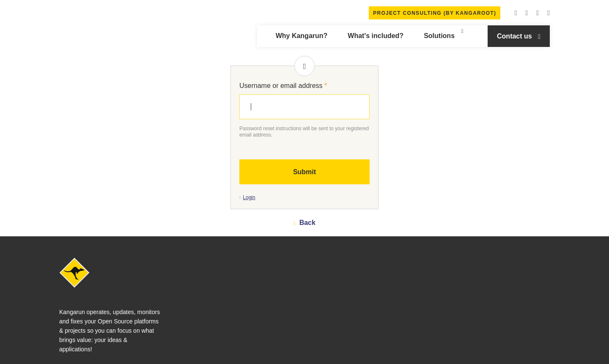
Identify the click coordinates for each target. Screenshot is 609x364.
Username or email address (283, 86)
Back (306, 223)
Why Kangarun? (302, 36)
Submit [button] (304, 172)
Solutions (439, 36)
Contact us (515, 36)
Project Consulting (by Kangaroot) (435, 13)
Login (249, 197)
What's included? (376, 36)
